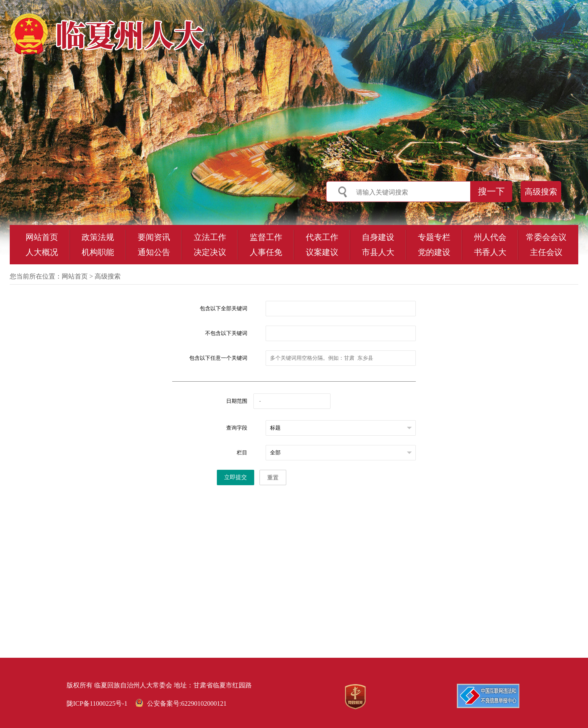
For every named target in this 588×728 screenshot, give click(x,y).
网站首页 (42, 237)
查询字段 (237, 428)
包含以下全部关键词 (224, 308)
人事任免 (266, 252)
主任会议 (546, 252)
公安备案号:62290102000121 (181, 703)
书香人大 (490, 252)
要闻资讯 (154, 237)
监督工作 (266, 237)
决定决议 (210, 252)
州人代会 (490, 237)
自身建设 (378, 237)
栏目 (242, 453)
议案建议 (322, 252)
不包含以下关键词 (226, 333)
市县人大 (378, 252)
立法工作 (210, 237)
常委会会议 (546, 237)
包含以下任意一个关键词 (218, 358)
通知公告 (154, 252)
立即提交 (236, 477)
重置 (273, 478)
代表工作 (322, 237)
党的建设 (434, 252)
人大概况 (42, 252)
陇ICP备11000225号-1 (97, 703)
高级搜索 (541, 192)
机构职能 (98, 252)
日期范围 (237, 401)
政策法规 (98, 237)
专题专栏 (434, 237)
